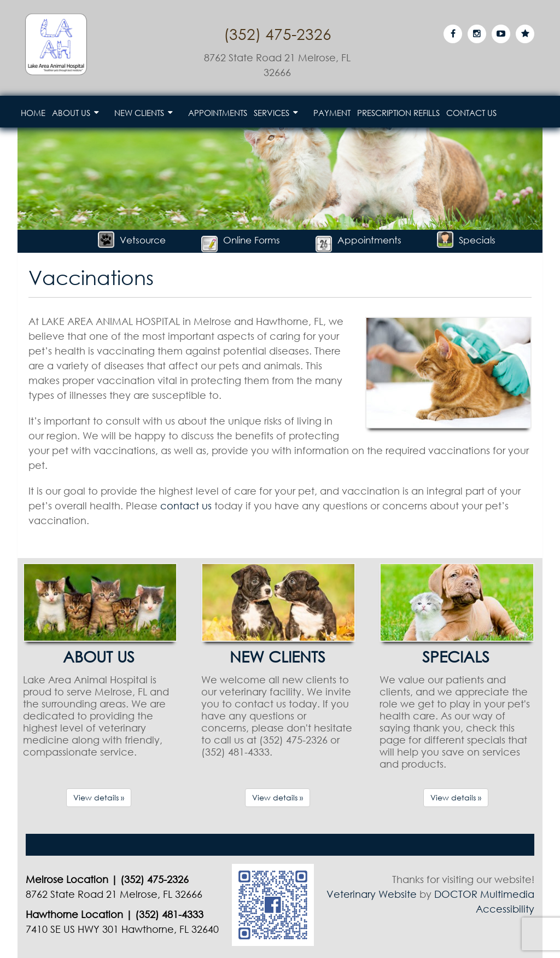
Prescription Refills (398, 113)
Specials (466, 240)
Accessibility (505, 909)
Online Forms (241, 240)
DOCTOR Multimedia (484, 894)
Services (272, 113)
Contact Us (471, 113)
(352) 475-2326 (278, 33)
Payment (332, 113)
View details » (99, 797)
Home (33, 113)
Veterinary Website (372, 894)
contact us (186, 506)
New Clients (139, 113)
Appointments (218, 113)
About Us (71, 113)
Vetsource (132, 240)
